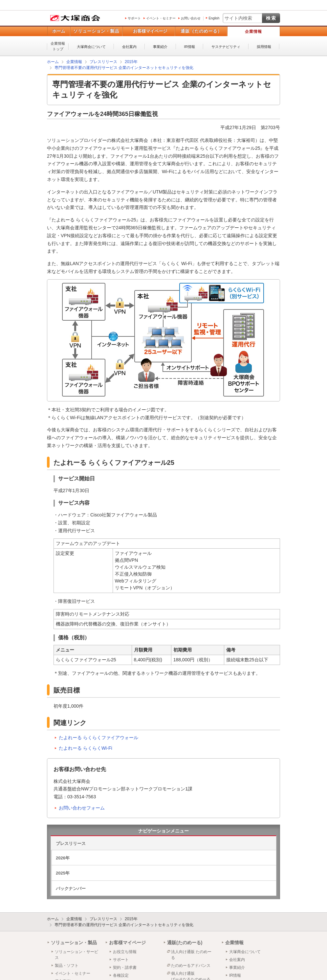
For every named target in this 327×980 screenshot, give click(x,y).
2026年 (63, 858)
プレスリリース (71, 843)
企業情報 (253, 32)
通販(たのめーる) (185, 943)
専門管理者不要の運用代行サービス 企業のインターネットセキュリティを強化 (124, 925)
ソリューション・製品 (96, 31)
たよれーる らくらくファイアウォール (98, 738)
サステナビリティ (226, 47)
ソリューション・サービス (76, 955)
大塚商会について (91, 47)
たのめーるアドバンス (191, 966)
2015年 (131, 919)
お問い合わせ (191, 18)
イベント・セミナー (161, 18)
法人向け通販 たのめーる (191, 955)
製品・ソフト (67, 966)
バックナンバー (71, 889)
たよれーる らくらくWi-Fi (86, 748)
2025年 (63, 873)
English (214, 18)
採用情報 (264, 47)
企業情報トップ (58, 46)
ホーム (59, 31)
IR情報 (190, 47)
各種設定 (121, 975)
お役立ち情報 (125, 952)
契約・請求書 (125, 968)
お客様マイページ (150, 31)
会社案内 (129, 47)
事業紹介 (160, 47)
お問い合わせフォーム (82, 808)
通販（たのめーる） (201, 31)
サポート (134, 18)
